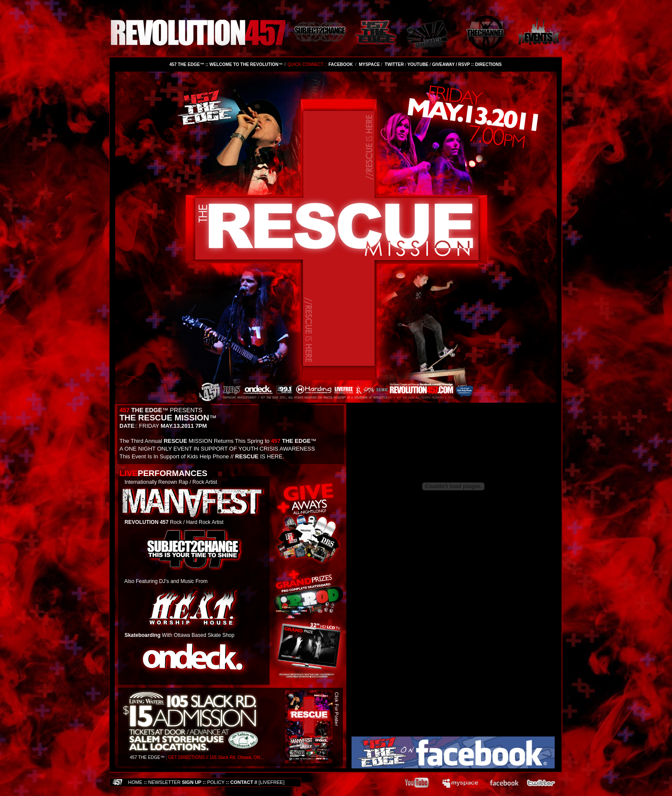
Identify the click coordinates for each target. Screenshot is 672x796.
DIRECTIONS (489, 64)
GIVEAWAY (443, 64)
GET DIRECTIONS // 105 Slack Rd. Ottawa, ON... (216, 757)
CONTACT (242, 782)
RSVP (464, 64)
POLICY (216, 782)
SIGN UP (174, 782)
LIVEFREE (272, 782)
